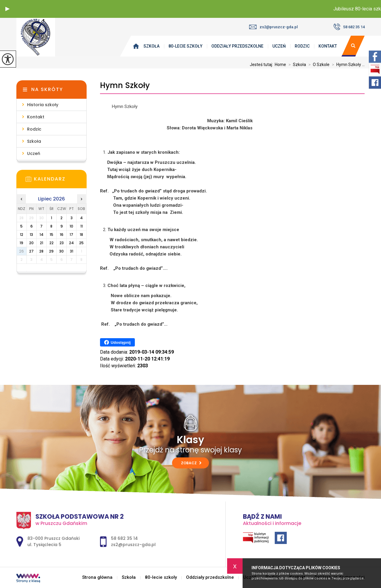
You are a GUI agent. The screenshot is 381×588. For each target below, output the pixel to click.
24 (71, 243)
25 (81, 243)
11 (82, 226)
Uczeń (279, 46)
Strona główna (137, 46)
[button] (7, 9)
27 (31, 251)
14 (42, 235)
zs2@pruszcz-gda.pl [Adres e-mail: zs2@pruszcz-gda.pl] (133, 545)
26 (21, 251)
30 (61, 251)
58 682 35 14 (349, 27)
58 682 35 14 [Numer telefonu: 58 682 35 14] (124, 538)
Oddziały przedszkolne (237, 46)
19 (21, 243)
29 (51, 251)
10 (71, 226)
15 (51, 235)
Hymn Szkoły (125, 86)
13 (31, 235)
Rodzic (302, 46)
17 (71, 235)
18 (81, 235)
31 (72, 251)
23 (62, 243)
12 (22, 235)
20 (31, 243)
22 (51, 243)
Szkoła (152, 46)
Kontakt (328, 46)
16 (62, 235)
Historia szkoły (43, 105)
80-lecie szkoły (185, 46)
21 (42, 243)
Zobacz (191, 463)
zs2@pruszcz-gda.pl (273, 27)
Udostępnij (117, 342)
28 (41, 251)
